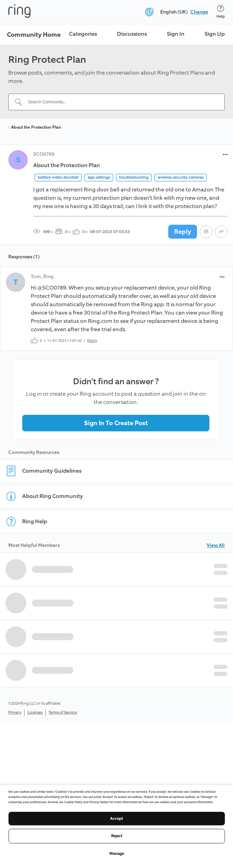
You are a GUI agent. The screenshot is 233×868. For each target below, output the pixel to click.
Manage (117, 854)
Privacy (15, 712)
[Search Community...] (121, 102)
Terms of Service (63, 712)
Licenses (35, 712)
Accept (116, 819)
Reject (117, 836)
